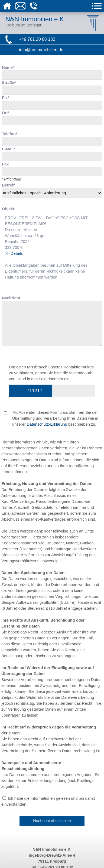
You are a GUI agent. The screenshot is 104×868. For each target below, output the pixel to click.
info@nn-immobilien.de (41, 50)
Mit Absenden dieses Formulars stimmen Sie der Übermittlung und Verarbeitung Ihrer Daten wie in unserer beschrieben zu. (51, 418)
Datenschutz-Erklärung (47, 424)
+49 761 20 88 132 (37, 39)
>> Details (14, 253)
